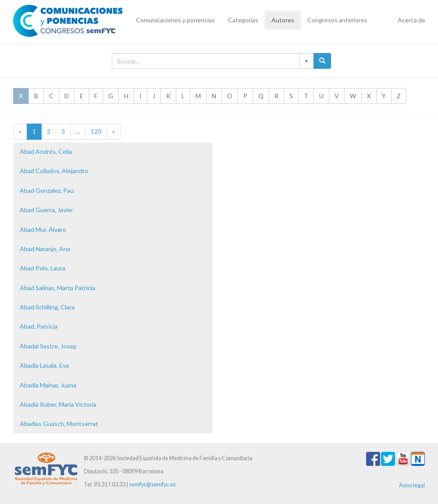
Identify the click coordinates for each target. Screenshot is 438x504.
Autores (283, 20)
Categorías (243, 20)
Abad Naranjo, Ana (45, 249)
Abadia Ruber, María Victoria (58, 404)
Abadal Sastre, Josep (48, 346)
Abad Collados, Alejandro (54, 171)
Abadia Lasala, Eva (44, 365)
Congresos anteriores (337, 20)
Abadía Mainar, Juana (48, 385)
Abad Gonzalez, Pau (47, 190)
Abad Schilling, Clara (47, 307)
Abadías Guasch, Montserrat (59, 424)
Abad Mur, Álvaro (43, 229)
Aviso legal (412, 485)
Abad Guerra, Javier (46, 210)
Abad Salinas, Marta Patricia (57, 288)
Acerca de (411, 20)
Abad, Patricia (39, 326)
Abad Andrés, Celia (46, 151)
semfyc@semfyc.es (152, 484)
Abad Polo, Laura (43, 268)
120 (96, 131)
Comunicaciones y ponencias (175, 20)
